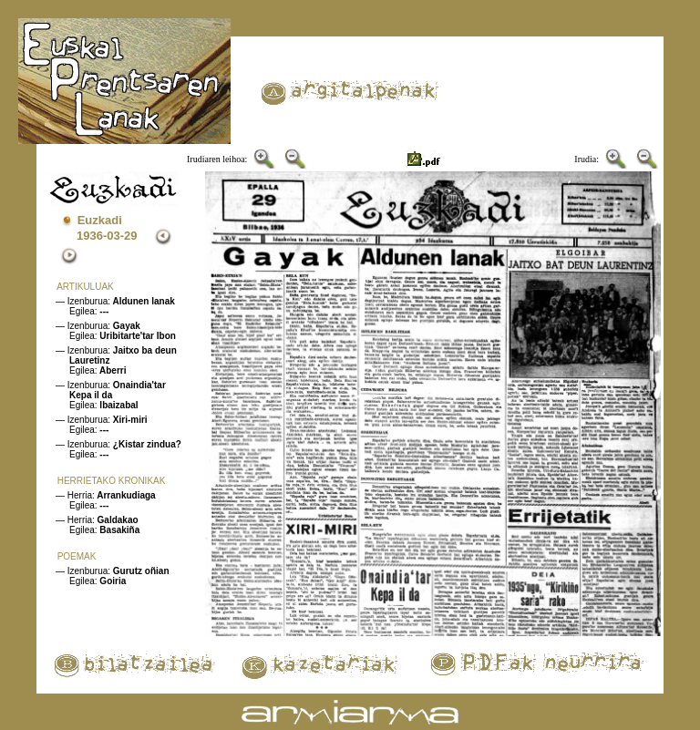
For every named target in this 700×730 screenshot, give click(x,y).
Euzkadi (100, 220)
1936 (90, 236)
